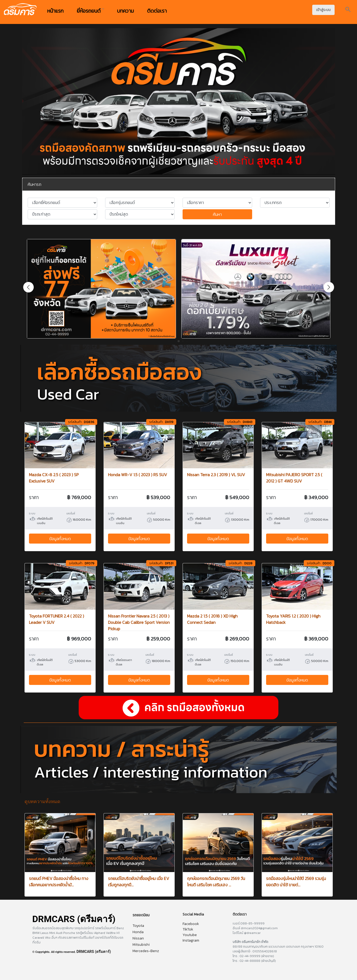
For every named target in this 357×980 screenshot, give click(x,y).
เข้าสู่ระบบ (323, 10)
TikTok (188, 929)
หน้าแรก (55, 11)
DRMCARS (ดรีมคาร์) (94, 952)
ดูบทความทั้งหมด (42, 801)
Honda (138, 932)
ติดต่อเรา (157, 11)
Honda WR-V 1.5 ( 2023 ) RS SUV (138, 475)
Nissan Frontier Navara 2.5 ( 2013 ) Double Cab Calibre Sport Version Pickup (139, 622)
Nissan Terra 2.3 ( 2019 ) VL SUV (216, 475)
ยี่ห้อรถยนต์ (90, 11)
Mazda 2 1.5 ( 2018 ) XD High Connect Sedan (212, 619)
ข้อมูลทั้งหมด (60, 539)
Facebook (191, 924)
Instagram (191, 940)
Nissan (138, 938)
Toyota (138, 926)
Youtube (190, 935)
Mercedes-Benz (146, 951)
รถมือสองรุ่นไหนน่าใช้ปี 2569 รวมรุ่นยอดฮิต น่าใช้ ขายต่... (296, 882)
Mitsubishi (141, 945)
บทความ (125, 11)
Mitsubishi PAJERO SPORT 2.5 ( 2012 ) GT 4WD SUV (294, 478)
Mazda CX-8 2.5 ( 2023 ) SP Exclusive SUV (54, 478)
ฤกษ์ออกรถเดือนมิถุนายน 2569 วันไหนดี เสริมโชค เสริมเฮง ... (216, 882)
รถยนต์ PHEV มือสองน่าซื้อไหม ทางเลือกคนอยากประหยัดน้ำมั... (59, 882)
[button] (329, 287)
